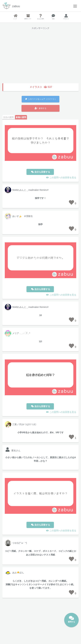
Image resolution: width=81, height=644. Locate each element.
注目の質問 (8, 117)
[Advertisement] (40, 54)
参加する (40, 108)
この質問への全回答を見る (63, 177)
